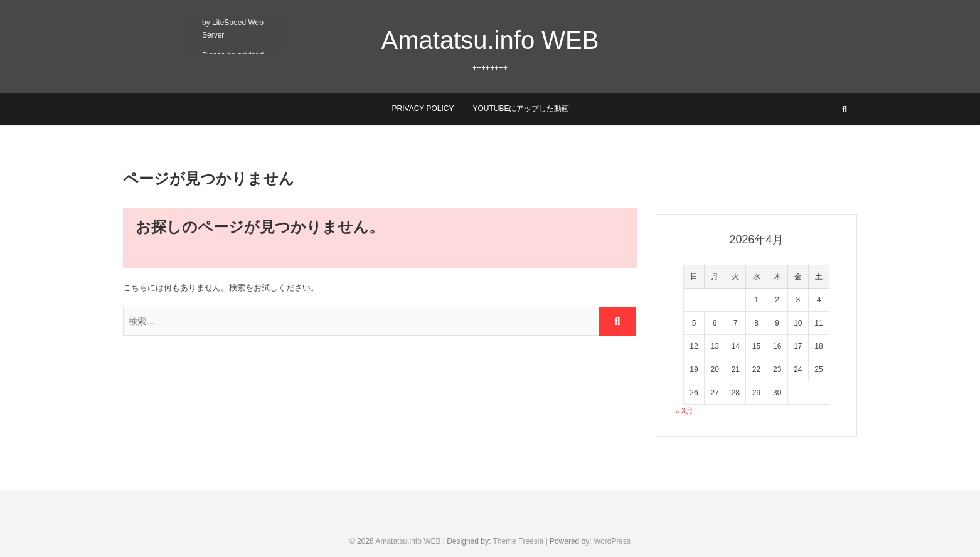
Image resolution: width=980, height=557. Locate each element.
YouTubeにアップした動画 (521, 109)
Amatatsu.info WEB (490, 40)
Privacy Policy (423, 109)
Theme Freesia (518, 541)
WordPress (612, 541)
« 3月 (684, 411)
